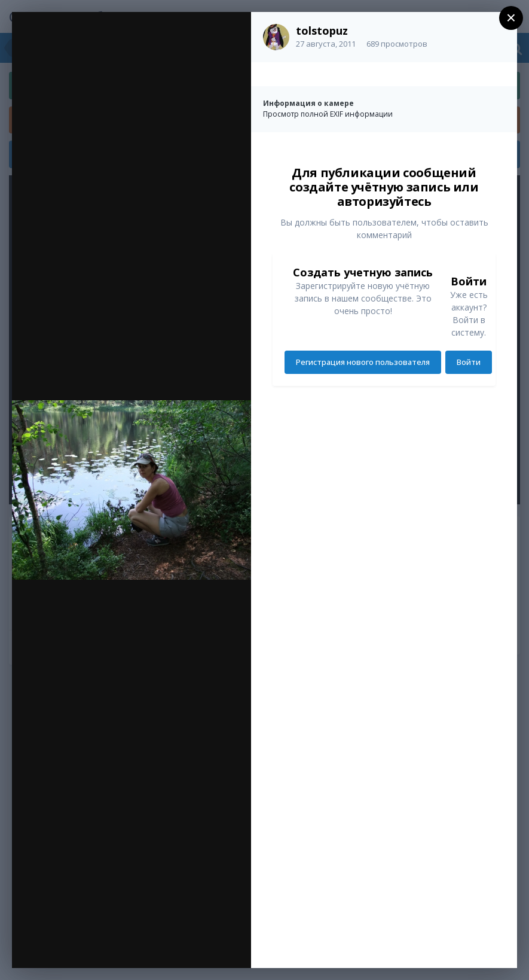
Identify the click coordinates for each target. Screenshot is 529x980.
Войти (469, 362)
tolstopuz (322, 31)
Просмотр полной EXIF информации (328, 114)
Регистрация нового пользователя (363, 362)
